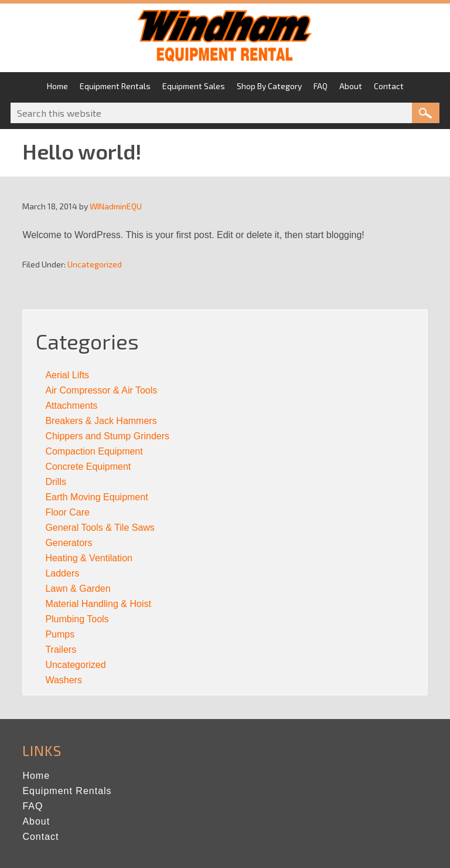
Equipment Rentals (67, 791)
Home (36, 776)
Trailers (61, 650)
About (36, 821)
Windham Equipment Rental (225, 39)
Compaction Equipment (94, 451)
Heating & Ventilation (89, 558)
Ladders (62, 573)
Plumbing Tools (77, 619)
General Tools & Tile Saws (100, 528)
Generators (69, 543)
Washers (64, 680)
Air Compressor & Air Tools (101, 390)
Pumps (60, 634)
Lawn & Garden (78, 589)
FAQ (33, 806)
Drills (56, 482)
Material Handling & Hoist (98, 604)
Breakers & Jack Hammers (101, 421)
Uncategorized (95, 264)
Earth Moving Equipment (96, 497)
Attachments (71, 406)
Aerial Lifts (67, 375)
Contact (40, 837)
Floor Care (67, 512)
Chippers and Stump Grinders (107, 436)
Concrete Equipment (88, 467)
